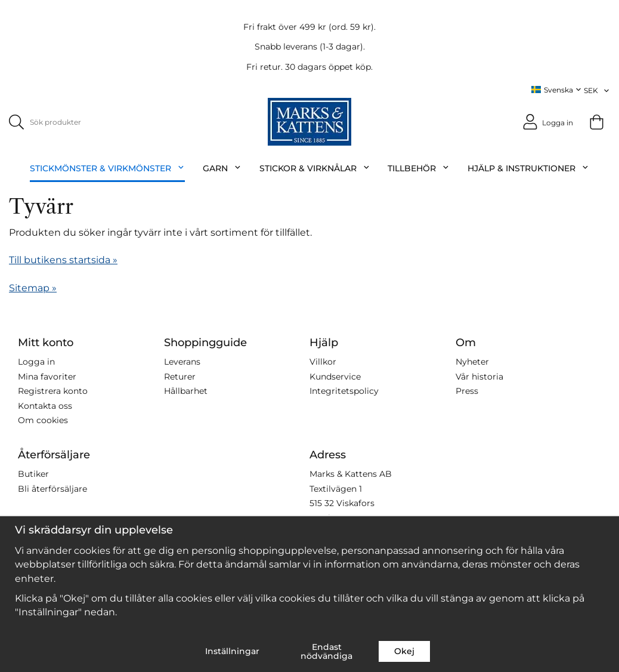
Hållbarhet (186, 391)
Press (467, 391)
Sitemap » (33, 287)
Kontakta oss (45, 405)
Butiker (33, 474)
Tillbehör (419, 168)
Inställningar (232, 651)
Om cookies (43, 420)
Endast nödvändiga (326, 651)
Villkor (323, 362)
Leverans (182, 362)
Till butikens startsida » (63, 260)
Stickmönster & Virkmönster (107, 168)
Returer (180, 376)
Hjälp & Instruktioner (528, 168)
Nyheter (472, 362)
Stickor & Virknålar (315, 168)
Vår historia (479, 376)
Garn (222, 168)
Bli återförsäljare (52, 488)
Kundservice (335, 376)
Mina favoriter (47, 376)
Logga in (36, 362)
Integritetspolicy (344, 391)
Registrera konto (53, 391)
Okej (404, 651)
